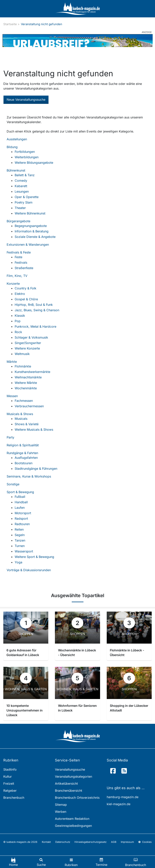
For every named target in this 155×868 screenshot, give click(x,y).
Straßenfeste (24, 268)
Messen (12, 396)
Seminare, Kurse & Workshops (29, 476)
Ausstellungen (17, 139)
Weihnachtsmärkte (28, 377)
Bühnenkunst (16, 170)
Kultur (8, 776)
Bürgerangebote (18, 221)
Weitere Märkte (26, 383)
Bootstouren (24, 463)
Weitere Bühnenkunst (30, 213)
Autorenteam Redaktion (72, 819)
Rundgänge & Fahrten (22, 453)
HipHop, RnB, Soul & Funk (34, 305)
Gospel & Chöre (26, 299)
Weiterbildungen (27, 157)
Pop (18, 321)
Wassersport (24, 551)
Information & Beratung (32, 231)
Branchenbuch (14, 798)
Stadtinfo (10, 769)
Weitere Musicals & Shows (34, 430)
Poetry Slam (24, 202)
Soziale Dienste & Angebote (35, 237)
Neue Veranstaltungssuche (26, 100)
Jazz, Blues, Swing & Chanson (37, 310)
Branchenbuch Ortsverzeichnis (77, 798)
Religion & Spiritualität (23, 445)
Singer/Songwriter (28, 343)
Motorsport (23, 513)
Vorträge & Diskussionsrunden (29, 570)
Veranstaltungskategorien (73, 776)
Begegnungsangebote (31, 226)
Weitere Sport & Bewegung (34, 557)
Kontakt (46, 842)
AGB (114, 842)
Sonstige (13, 484)
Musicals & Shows (20, 414)
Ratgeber (10, 791)
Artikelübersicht (66, 784)
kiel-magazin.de (119, 804)
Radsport (21, 518)
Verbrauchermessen (29, 406)
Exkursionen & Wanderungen (28, 245)
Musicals (21, 419)
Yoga (18, 562)
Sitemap (61, 805)
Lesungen (22, 191)
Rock (18, 332)
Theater (20, 208)
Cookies (145, 842)
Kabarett (21, 186)
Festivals (21, 262)
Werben (61, 812)
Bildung (12, 147)
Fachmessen (24, 401)
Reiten (19, 529)
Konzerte (13, 284)
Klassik (20, 316)
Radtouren (22, 524)
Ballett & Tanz (25, 175)
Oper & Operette (27, 197)
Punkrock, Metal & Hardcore (35, 326)
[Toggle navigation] (71, 862)
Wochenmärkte (26, 388)
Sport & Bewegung (20, 492)
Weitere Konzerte (27, 348)
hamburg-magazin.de (123, 797)
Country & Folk (26, 288)
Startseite (10, 24)
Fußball (20, 497)
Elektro (20, 294)
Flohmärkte (23, 366)
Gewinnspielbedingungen (73, 826)
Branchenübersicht (69, 791)
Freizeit (9, 784)
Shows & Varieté (27, 424)
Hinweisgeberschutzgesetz (90, 842)
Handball (21, 502)
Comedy (21, 181)
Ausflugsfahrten (26, 458)
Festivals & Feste (19, 252)
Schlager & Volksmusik (31, 337)
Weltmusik (22, 354)
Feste (18, 257)
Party (10, 437)
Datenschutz (63, 842)
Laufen (20, 508)
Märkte (12, 362)
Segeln (20, 535)
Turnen (20, 546)
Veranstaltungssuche (70, 769)
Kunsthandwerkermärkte (32, 372)
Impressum (127, 842)
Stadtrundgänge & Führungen (36, 469)
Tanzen (20, 540)
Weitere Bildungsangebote (34, 163)
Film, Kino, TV (17, 276)
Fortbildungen (25, 152)
